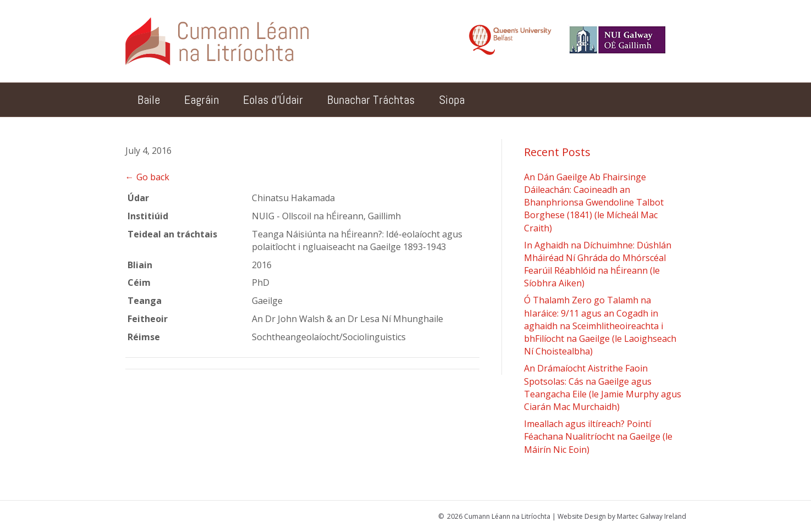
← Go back (147, 177)
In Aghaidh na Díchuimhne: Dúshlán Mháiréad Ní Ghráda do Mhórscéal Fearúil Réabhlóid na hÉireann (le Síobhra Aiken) (598, 264)
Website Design (582, 516)
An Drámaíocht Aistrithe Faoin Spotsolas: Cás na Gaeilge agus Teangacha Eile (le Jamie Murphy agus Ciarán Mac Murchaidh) (603, 387)
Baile (149, 99)
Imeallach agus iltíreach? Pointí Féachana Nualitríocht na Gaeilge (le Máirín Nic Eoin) (598, 436)
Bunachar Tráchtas (371, 99)
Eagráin (202, 99)
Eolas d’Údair (273, 99)
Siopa (452, 99)
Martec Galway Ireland (652, 516)
